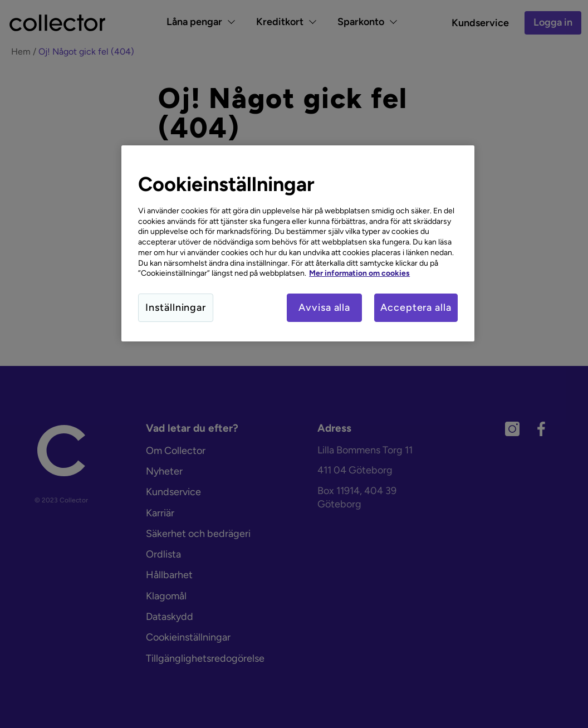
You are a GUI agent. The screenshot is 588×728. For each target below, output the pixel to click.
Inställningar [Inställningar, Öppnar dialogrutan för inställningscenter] (176, 307)
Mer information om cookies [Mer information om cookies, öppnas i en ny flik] (359, 273)
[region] (298, 243)
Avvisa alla (324, 307)
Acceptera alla (416, 307)
